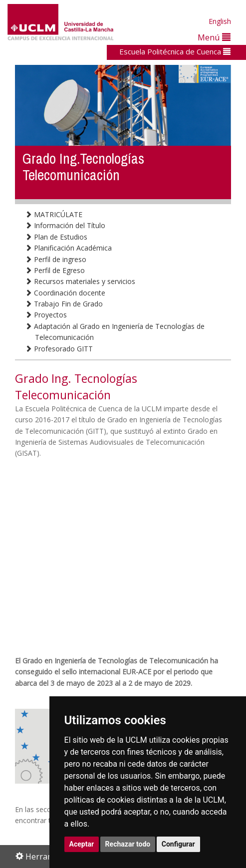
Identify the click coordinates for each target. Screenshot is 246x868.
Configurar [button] (178, 844)
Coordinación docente (65, 293)
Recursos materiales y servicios (80, 281)
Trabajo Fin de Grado (64, 304)
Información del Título (65, 225)
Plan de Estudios (56, 237)
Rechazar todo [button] (128, 844)
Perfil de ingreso (56, 259)
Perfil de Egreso (55, 270)
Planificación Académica (68, 248)
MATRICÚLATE (54, 214)
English (220, 21)
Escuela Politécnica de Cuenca (175, 51)
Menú (214, 37)
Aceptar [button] (82, 844)
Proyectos (46, 315)
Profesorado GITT (59, 349)
